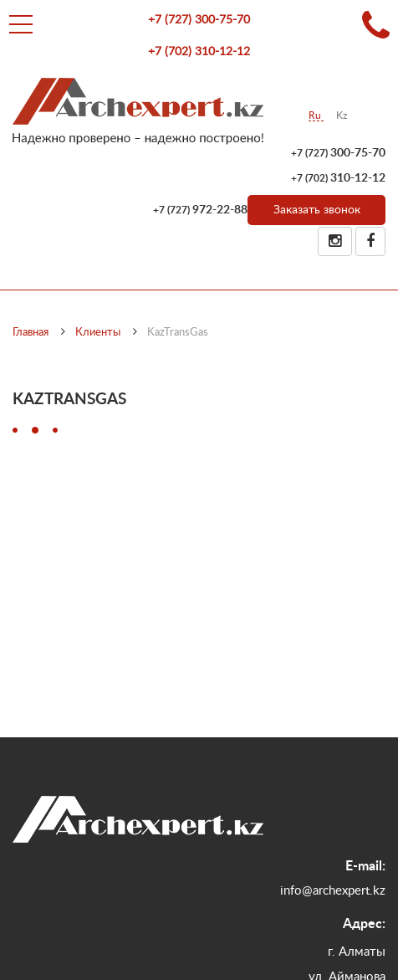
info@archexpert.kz (333, 891)
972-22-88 (200, 210)
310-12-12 (199, 52)
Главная (31, 333)
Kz (342, 115)
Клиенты (98, 333)
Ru (316, 115)
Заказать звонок (317, 210)
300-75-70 (199, 20)
